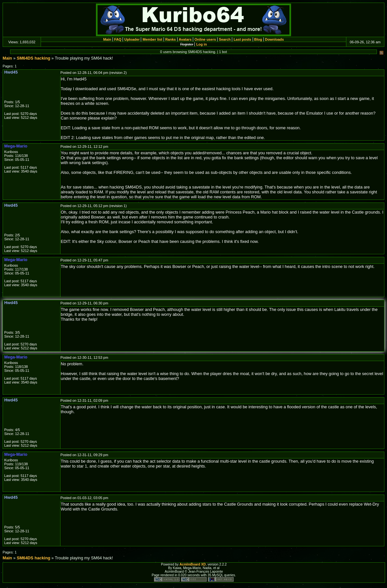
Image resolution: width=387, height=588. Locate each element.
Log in (201, 44)
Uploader (132, 39)
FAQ (118, 39)
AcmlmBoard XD (193, 564)
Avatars (185, 39)
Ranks (171, 39)
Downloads (274, 39)
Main (107, 39)
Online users (205, 39)
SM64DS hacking (33, 58)
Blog (258, 39)
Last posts (242, 39)
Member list (152, 39)
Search (225, 39)
